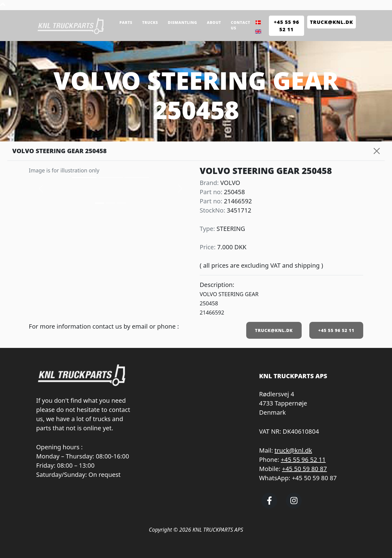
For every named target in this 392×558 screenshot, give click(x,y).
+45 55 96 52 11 (336, 330)
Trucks (150, 23)
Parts (126, 23)
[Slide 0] (100, 203)
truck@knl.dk (293, 450)
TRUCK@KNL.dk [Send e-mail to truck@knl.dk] (332, 22)
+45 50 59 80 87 (305, 469)
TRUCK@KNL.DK (274, 330)
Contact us (241, 25)
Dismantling (183, 23)
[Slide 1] (111, 203)
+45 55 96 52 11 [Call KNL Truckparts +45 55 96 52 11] (286, 26)
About (214, 23)
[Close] (377, 151)
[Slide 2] (122, 203)
